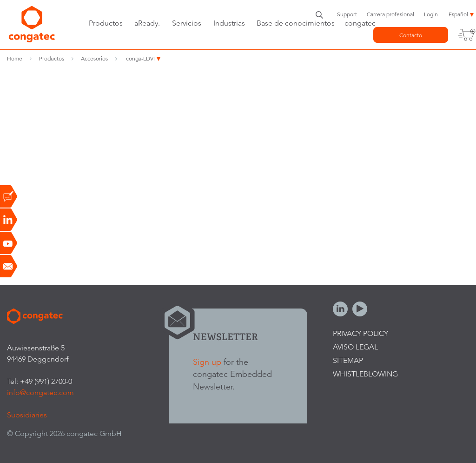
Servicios (187, 23)
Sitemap (348, 360)
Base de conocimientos (296, 23)
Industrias (229, 23)
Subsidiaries (27, 415)
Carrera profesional (390, 14)
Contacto (411, 35)
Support (347, 14)
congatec (360, 23)
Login (431, 14)
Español (458, 14)
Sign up (207, 362)
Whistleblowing (365, 374)
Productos (106, 23)
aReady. (147, 23)
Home (15, 58)
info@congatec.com (40, 393)
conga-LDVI (140, 58)
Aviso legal (355, 347)
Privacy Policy (360, 333)
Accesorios (94, 58)
